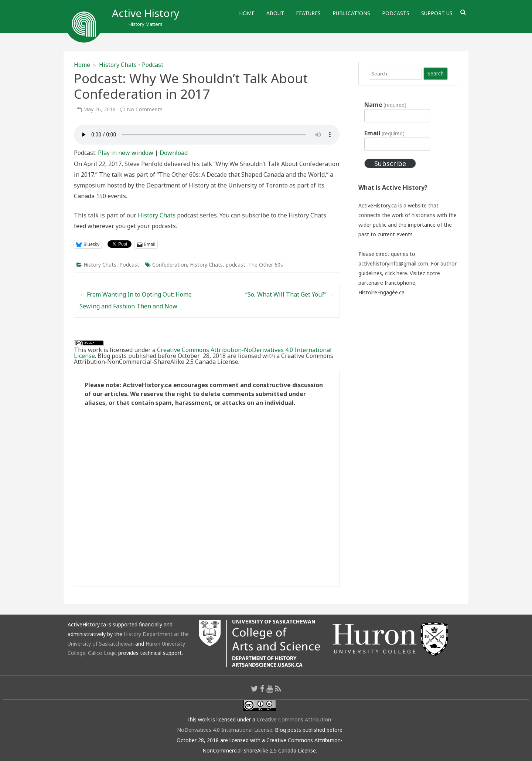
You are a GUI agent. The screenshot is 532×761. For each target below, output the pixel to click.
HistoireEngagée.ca (381, 292)
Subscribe (390, 163)
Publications (351, 13)
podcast (236, 265)
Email (384, 133)
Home (247, 13)
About (275, 13)
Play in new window (126, 153)
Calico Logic (102, 653)
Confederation (170, 265)
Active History (146, 13)
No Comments (145, 109)
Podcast (153, 65)
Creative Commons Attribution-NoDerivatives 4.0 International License (203, 353)
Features (308, 13)
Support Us (437, 13)
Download (174, 153)
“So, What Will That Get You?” (290, 294)
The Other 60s (266, 265)
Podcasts (396, 13)
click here (396, 273)
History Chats (118, 65)
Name (385, 105)
